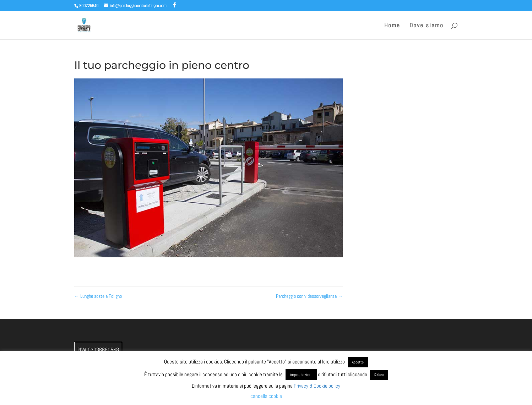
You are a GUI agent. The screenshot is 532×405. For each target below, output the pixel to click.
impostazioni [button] (301, 375)
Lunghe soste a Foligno (98, 296)
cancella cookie (266, 396)
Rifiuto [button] (379, 375)
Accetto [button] (358, 362)
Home (392, 26)
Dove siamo (427, 26)
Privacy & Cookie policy (317, 386)
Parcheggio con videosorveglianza (309, 296)
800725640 (89, 6)
